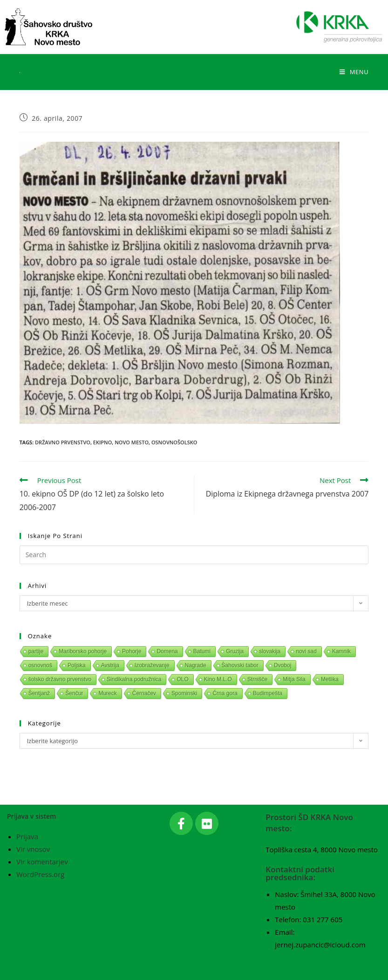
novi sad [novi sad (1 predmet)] (306, 651)
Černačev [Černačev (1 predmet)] (144, 693)
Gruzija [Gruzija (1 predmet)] (235, 651)
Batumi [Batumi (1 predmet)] (202, 651)
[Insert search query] (194, 555)
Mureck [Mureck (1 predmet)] (107, 693)
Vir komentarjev (42, 862)
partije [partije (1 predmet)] (36, 651)
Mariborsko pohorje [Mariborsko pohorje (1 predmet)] (83, 651)
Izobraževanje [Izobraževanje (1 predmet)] (152, 665)
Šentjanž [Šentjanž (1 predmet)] (39, 693)
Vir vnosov (33, 849)
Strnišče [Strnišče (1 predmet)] (257, 679)
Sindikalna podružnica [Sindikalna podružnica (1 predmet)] (134, 679)
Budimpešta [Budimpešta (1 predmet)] (268, 693)
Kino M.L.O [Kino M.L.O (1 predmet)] (218, 679)
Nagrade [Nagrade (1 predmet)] (196, 665)
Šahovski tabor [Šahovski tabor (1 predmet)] (240, 665)
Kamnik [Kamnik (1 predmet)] (341, 651)
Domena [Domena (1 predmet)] (167, 651)
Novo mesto (132, 442)
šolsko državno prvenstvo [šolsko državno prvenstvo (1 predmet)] (60, 679)
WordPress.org (40, 874)
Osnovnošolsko (174, 442)
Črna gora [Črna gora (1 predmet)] (225, 693)
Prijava (27, 836)
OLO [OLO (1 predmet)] (182, 679)
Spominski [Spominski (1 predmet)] (184, 693)
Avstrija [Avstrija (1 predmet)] (110, 665)
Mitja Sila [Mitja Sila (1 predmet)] (294, 679)
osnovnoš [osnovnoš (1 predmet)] (40, 665)
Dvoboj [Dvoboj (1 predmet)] (282, 665)
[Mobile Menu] (354, 72)
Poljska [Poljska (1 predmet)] (77, 665)
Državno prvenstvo (63, 442)
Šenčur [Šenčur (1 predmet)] (74, 693)
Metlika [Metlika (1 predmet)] (330, 679)
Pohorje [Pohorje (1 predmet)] (132, 651)
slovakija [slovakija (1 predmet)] (270, 651)
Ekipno (103, 442)
